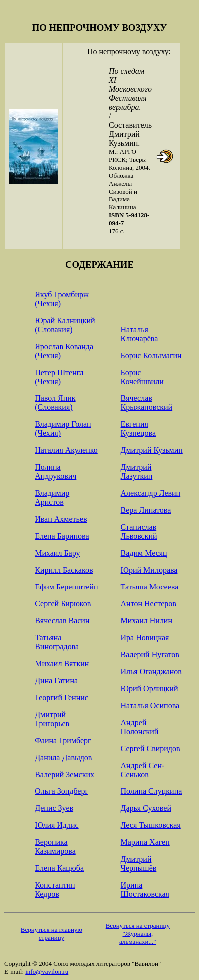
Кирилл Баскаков (64, 570)
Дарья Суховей (146, 808)
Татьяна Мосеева (150, 587)
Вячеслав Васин (62, 621)
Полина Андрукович (56, 472)
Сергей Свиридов (150, 748)
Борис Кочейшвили (142, 377)
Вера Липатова (146, 510)
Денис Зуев (54, 808)
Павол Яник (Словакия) (55, 403)
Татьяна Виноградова (57, 642)
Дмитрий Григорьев (52, 719)
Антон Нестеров (148, 604)
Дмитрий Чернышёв (139, 864)
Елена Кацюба (59, 868)
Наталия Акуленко (66, 450)
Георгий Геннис (62, 697)
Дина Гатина (56, 681)
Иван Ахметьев (61, 519)
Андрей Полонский (140, 727)
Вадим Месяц (144, 553)
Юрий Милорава (149, 570)
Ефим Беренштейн (66, 587)
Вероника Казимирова (55, 847)
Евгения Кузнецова (138, 429)
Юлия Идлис (57, 825)
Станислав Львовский (139, 531)
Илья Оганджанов (151, 672)
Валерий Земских (65, 774)
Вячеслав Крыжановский (147, 403)
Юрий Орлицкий (149, 688)
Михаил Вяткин (62, 664)
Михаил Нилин (146, 621)
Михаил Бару (57, 553)
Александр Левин (151, 493)
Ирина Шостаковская (145, 889)
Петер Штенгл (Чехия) (59, 377)
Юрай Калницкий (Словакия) (65, 325)
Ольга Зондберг (62, 791)
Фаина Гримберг (63, 740)
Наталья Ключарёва (139, 334)
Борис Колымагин (151, 355)
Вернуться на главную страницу (52, 933)
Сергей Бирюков (63, 604)
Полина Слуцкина (151, 791)
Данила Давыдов (63, 757)
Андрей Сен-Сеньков (143, 770)
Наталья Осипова (150, 705)
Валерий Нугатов (150, 655)
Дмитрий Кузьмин (152, 450)
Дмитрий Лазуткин (137, 472)
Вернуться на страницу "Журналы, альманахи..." (138, 933)
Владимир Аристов (52, 497)
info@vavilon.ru (47, 971)
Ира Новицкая (145, 638)
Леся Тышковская (151, 825)
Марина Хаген (145, 842)
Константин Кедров (55, 889)
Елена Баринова (62, 536)
